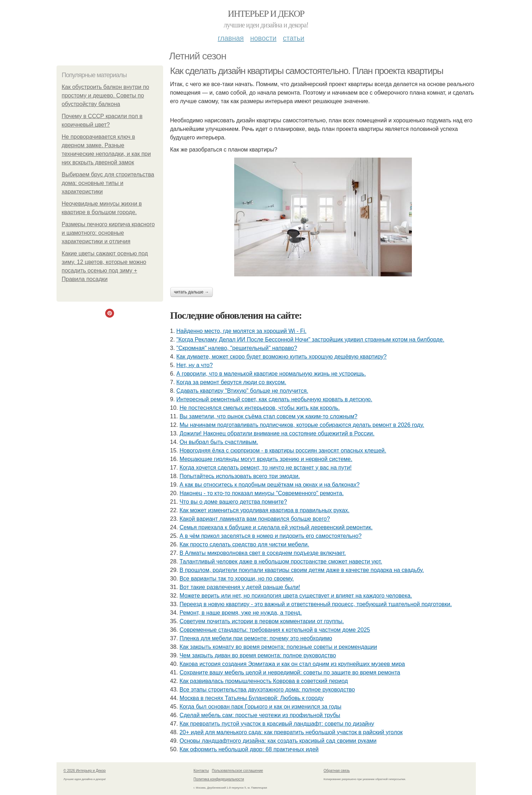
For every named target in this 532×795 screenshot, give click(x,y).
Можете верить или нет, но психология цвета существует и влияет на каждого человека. (296, 596)
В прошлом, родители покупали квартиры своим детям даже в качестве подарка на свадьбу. (302, 570)
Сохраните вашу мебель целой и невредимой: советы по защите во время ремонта (290, 672)
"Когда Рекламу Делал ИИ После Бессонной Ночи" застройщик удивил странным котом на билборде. (310, 340)
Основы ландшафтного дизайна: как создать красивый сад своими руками (278, 741)
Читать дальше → (192, 292)
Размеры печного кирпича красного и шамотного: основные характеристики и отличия (108, 233)
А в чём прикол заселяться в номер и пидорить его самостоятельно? (270, 536)
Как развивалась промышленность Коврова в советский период (264, 681)
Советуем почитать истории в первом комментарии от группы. (262, 621)
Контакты (201, 771)
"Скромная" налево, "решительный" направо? (237, 348)
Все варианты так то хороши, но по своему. (237, 579)
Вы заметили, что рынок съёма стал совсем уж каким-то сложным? (268, 416)
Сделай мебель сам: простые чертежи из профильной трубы (260, 715)
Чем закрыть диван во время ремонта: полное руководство (258, 655)
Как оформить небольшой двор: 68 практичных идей (249, 749)
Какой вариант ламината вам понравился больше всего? (255, 519)
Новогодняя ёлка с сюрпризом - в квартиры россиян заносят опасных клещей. (283, 450)
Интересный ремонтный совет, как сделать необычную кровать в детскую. (274, 399)
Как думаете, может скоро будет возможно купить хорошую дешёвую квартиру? (281, 357)
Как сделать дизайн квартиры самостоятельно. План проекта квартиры (307, 71)
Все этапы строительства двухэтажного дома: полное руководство (267, 690)
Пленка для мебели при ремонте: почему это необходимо (256, 638)
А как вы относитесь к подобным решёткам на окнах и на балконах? (270, 485)
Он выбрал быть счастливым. (219, 442)
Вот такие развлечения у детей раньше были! (240, 587)
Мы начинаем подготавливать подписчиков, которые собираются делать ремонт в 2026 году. (302, 425)
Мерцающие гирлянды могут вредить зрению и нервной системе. (266, 459)
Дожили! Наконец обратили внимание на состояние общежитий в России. (277, 433)
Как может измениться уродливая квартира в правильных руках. (264, 510)
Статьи (294, 38)
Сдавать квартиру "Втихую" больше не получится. (242, 391)
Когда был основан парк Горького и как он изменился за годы (260, 707)
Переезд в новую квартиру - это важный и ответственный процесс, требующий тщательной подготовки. (316, 604)
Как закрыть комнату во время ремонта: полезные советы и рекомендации (278, 647)
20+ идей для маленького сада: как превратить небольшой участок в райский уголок (291, 732)
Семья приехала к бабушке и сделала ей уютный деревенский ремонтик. (276, 527)
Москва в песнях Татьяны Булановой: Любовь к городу (252, 698)
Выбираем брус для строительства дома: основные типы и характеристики (108, 183)
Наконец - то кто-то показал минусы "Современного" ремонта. (262, 493)
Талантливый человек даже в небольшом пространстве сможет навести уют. (281, 561)
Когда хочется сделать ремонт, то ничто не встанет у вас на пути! (265, 468)
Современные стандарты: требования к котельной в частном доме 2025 (275, 630)
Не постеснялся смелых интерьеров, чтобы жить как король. (260, 408)
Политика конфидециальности (219, 779)
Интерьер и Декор (266, 14)
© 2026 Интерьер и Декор (85, 771)
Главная (231, 38)
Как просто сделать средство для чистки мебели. (244, 544)
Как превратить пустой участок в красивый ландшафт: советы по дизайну (277, 724)
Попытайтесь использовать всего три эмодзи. (240, 476)
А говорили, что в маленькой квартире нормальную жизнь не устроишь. (271, 374)
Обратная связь (337, 771)
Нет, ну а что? (194, 365)
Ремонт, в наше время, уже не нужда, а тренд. (241, 613)
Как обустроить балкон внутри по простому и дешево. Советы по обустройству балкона (106, 96)
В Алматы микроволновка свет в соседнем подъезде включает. (263, 553)
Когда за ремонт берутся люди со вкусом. (231, 382)
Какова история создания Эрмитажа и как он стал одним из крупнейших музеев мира (292, 664)
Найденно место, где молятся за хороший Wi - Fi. (241, 331)
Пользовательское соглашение (237, 771)
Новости (263, 38)
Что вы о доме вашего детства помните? (233, 502)
